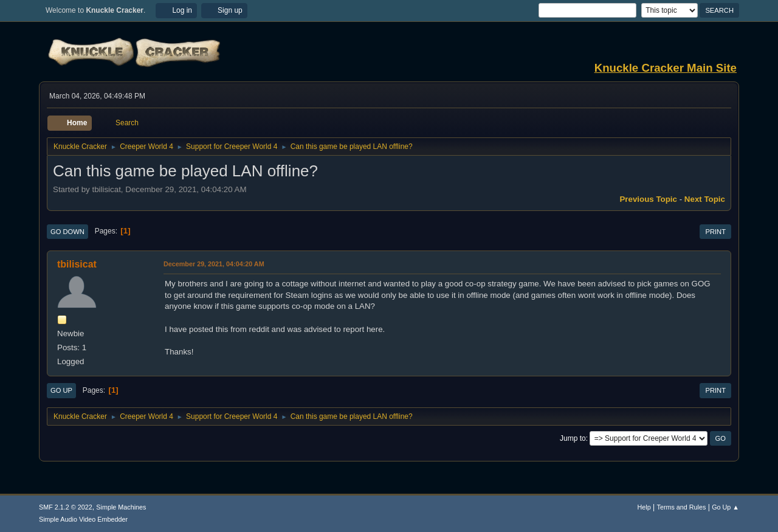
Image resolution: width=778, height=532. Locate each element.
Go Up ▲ (725, 507)
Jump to (573, 438)
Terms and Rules (682, 507)
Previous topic (648, 199)
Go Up (61, 390)
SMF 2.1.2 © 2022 (66, 507)
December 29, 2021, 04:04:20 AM (214, 264)
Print (715, 232)
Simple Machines (121, 507)
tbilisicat (77, 264)
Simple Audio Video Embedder (83, 519)
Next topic (705, 199)
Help (644, 507)
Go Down (67, 232)
